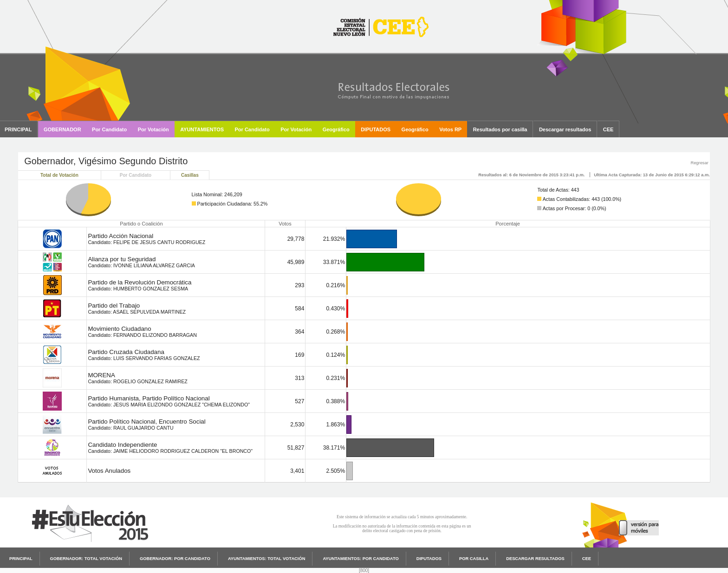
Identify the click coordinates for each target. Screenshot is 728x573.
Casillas (190, 175)
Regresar (699, 163)
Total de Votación (59, 175)
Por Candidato (136, 175)
